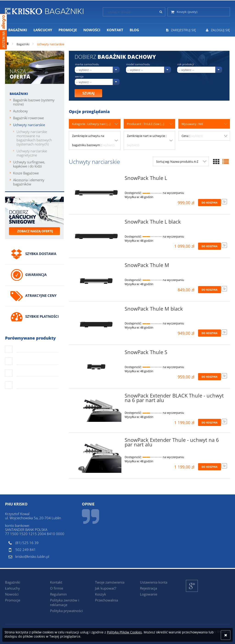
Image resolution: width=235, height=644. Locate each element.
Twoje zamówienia (110, 582)
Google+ (192, 592)
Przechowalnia (106, 600)
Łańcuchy (13, 588)
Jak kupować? (106, 588)
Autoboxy (20, 111)
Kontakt (56, 582)
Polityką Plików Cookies (124, 632)
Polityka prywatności (66, 611)
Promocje (13, 600)
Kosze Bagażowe (26, 173)
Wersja (79, 77)
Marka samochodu (87, 64)
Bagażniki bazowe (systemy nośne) (34, 102)
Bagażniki (19, 94)
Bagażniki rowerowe (28, 118)
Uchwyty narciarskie (29, 125)
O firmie (57, 588)
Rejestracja (148, 588)
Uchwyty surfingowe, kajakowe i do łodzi (29, 164)
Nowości (12, 594)
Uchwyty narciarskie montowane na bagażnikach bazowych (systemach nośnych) (34, 138)
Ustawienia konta (154, 582)
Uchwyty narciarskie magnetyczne (32, 153)
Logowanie (149, 594)
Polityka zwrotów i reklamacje (65, 602)
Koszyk (101, 594)
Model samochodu (138, 64)
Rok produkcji (186, 64)
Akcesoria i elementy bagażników (29, 182)
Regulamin (58, 594)
